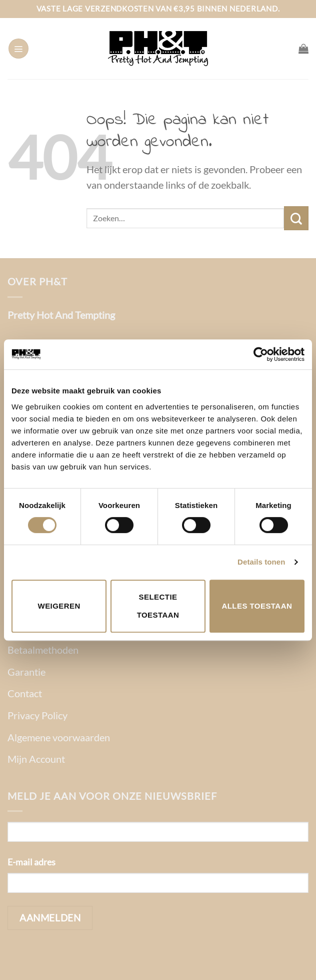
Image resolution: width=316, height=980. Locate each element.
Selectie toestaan (158, 606)
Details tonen (261, 562)
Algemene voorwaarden (59, 737)
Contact (25, 693)
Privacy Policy (37, 715)
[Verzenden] (296, 218)
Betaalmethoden (43, 650)
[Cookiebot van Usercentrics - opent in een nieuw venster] (261, 354)
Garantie (26, 672)
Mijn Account (36, 759)
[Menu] (18, 49)
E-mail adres (31, 862)
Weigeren (59, 606)
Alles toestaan (257, 606)
